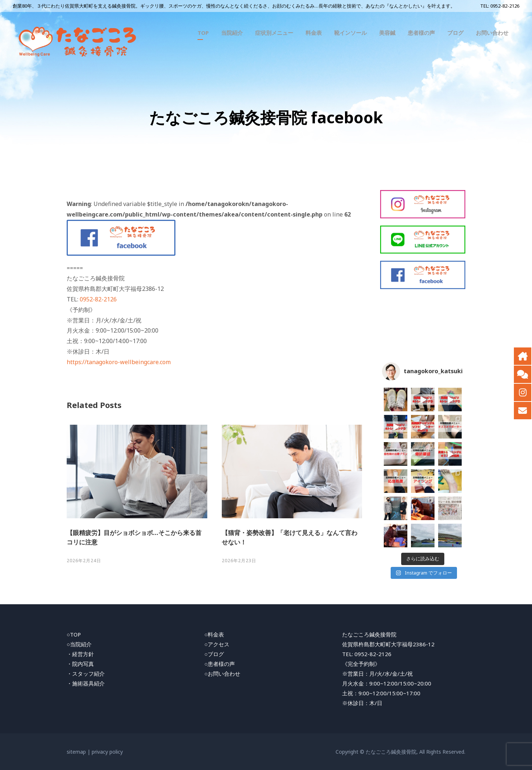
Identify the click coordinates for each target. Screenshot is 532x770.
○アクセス (217, 644)
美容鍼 (387, 33)
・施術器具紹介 (86, 683)
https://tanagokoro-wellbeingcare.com (119, 362)
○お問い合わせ (222, 674)
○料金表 (214, 634)
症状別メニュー (274, 33)
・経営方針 (80, 654)
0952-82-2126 (505, 6)
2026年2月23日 (239, 561)
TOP (203, 33)
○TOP (74, 634)
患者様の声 (421, 33)
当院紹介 (232, 33)
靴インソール (350, 33)
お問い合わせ (492, 33)
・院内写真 (80, 664)
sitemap (76, 752)
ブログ (455, 33)
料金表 (314, 33)
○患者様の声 (220, 664)
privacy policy (107, 752)
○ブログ (214, 654)
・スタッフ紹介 (86, 674)
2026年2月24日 (84, 561)
